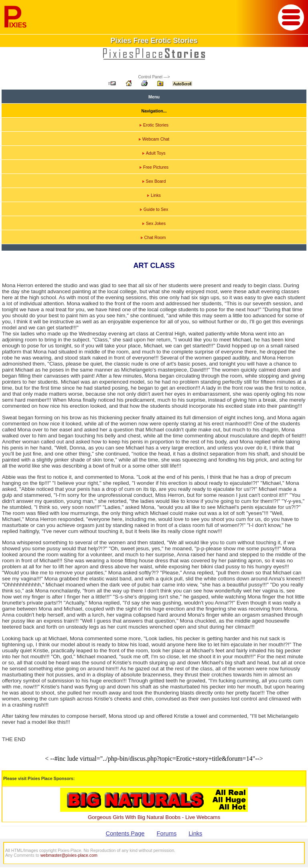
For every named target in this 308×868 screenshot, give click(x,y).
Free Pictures (154, 167)
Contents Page (125, 833)
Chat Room (153, 237)
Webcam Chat (154, 139)
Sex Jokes (154, 223)
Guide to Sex (154, 209)
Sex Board (154, 181)
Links (154, 195)
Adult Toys (154, 153)
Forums (167, 833)
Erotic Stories (154, 125)
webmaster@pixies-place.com (69, 855)
